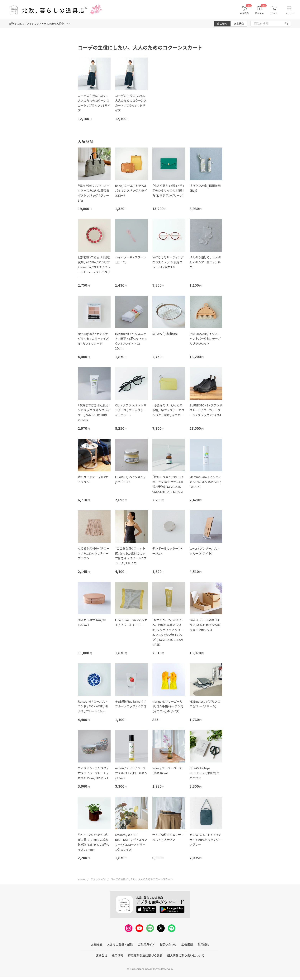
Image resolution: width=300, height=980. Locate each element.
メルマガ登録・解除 (120, 944)
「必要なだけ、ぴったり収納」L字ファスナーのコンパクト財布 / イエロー (168, 410)
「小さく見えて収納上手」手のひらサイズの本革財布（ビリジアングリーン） (168, 190)
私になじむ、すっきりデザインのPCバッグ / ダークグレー (206, 840)
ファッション (98, 879)
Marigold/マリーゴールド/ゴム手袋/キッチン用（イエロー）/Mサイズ (168, 706)
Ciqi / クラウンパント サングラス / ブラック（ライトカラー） (131, 410)
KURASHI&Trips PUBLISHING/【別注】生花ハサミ (205, 773)
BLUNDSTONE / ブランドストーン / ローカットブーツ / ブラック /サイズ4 (206, 410)
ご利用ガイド (146, 944)
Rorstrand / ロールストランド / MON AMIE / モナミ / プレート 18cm (93, 706)
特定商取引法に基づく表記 (145, 955)
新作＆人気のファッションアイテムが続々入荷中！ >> (39, 23)
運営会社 (101, 955)
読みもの (260, 13)
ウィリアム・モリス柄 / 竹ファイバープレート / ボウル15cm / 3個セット (94, 773)
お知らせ (97, 944)
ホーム (82, 879)
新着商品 (244, 13)
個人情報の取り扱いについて (186, 955)
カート (274, 13)
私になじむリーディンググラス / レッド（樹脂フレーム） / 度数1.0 (168, 262)
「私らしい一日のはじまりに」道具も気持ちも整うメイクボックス (205, 625)
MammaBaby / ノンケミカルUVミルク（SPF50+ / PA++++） (205, 482)
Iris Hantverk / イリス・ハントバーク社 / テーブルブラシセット (205, 339)
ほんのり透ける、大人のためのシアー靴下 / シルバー (205, 262)
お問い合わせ (168, 944)
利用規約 (203, 944)
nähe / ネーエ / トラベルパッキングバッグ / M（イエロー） (131, 190)
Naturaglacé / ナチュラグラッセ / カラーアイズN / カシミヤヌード (93, 339)
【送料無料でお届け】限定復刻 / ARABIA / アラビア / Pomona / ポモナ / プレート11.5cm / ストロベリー (94, 267)
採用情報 (117, 955)
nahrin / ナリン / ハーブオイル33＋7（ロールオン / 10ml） (131, 773)
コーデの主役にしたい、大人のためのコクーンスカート (142, 879)
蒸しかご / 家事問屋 (165, 334)
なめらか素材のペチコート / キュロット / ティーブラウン (94, 553)
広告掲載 (187, 944)
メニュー (289, 13)
